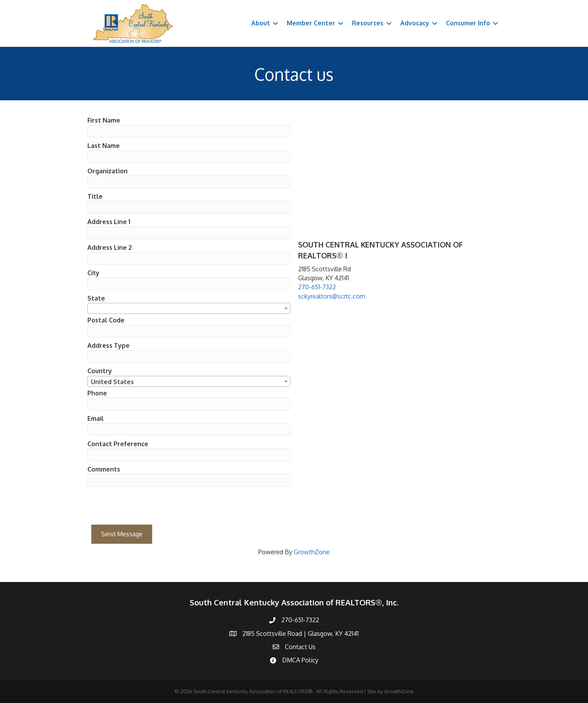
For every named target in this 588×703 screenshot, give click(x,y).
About (261, 23)
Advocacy (415, 23)
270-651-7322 (317, 287)
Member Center (311, 23)
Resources (368, 23)
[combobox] (189, 308)
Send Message (122, 534)
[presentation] (151, 505)
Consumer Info (468, 23)
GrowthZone (312, 552)
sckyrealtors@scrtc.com (332, 296)
